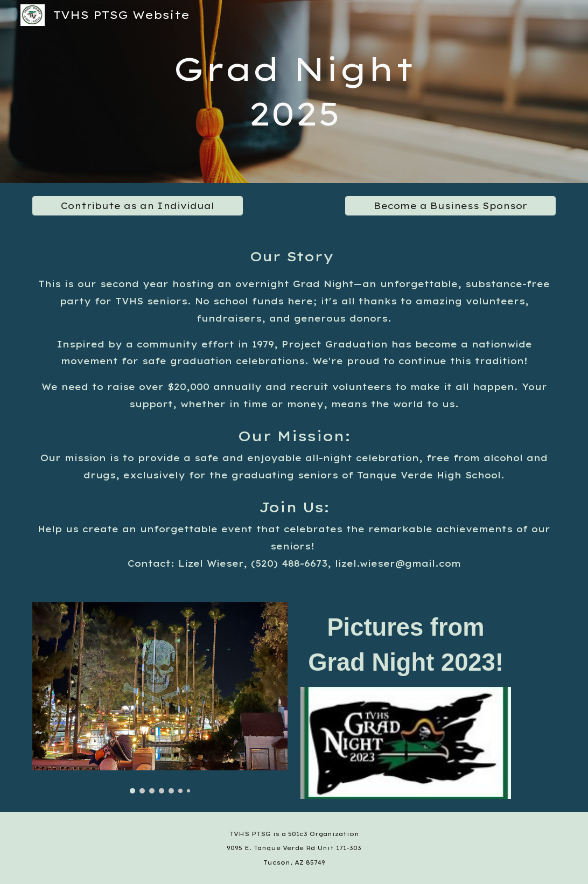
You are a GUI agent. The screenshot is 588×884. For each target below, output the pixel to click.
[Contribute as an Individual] (137, 206)
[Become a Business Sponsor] (450, 206)
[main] (294, 92)
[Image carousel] (160, 698)
